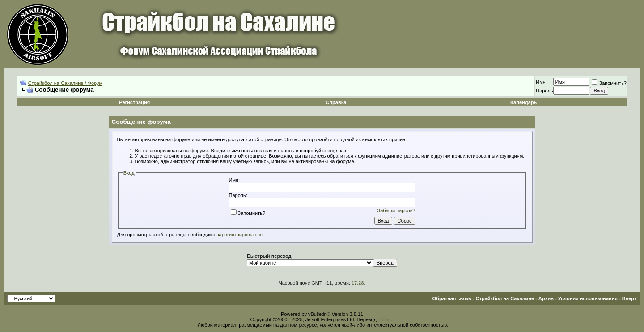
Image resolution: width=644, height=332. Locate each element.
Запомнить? (609, 83)
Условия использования (588, 298)
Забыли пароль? (396, 210)
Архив (546, 298)
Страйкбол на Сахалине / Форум (65, 83)
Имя (540, 82)
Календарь (523, 102)
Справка (336, 102)
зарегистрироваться (240, 235)
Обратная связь (452, 298)
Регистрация (134, 102)
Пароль (544, 91)
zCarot (386, 319)
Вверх (629, 298)
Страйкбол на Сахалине (505, 298)
